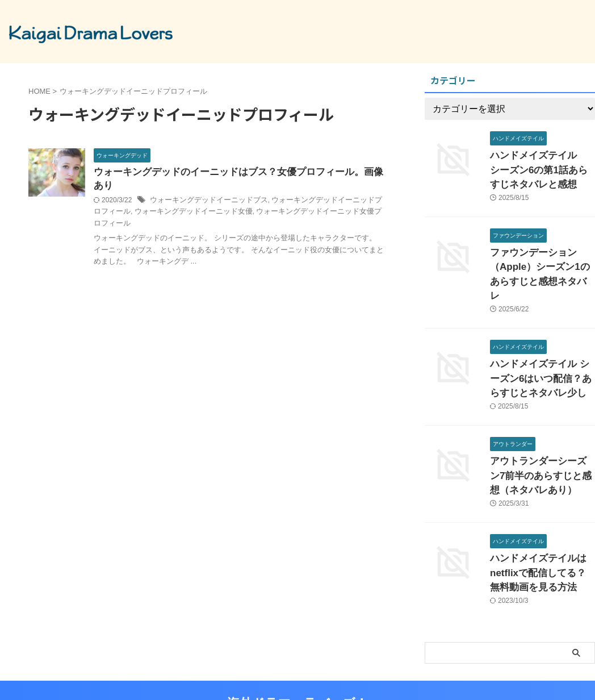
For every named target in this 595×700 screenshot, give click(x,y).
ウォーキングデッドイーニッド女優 (173, 199)
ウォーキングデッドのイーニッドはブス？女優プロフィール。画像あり (239, 172)
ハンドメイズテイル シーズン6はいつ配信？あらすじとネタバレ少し (540, 351)
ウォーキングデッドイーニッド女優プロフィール (305, 199)
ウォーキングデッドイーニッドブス (204, 188)
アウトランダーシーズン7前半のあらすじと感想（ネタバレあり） (542, 443)
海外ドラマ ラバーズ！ (297, 663)
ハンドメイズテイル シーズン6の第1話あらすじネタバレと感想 (542, 167)
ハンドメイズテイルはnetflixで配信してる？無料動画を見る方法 (542, 536)
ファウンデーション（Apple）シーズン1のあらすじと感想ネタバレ (539, 259)
